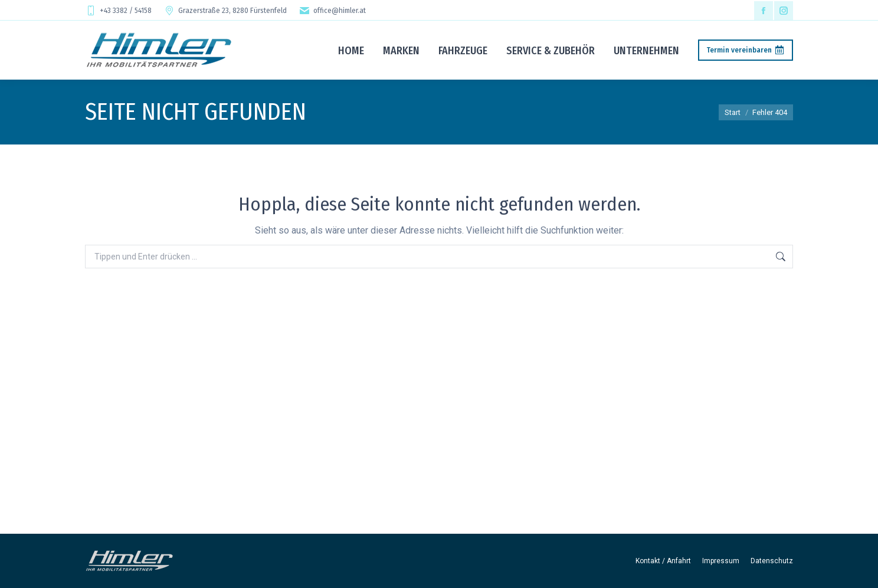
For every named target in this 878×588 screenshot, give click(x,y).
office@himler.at (332, 11)
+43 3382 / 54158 (118, 11)
